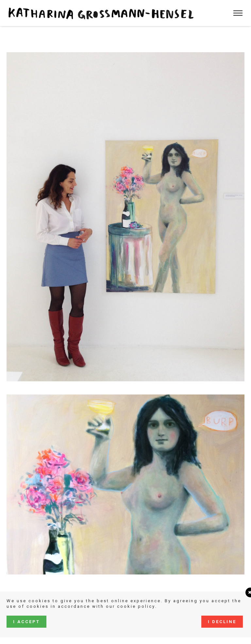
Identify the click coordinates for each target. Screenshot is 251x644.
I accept (26, 622)
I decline (222, 622)
